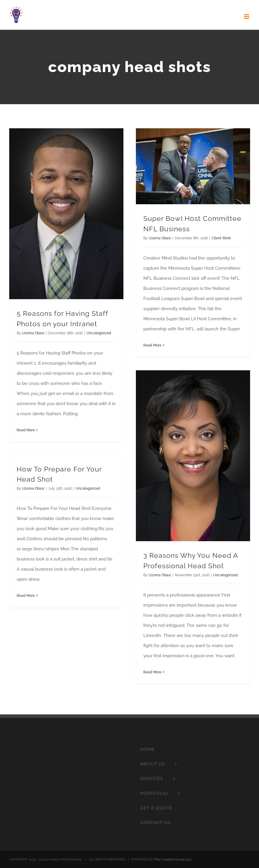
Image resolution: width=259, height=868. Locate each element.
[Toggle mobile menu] (247, 17)
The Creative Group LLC (173, 860)
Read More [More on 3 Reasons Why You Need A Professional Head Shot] (152, 672)
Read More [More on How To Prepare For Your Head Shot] (26, 596)
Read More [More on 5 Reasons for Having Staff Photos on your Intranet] (26, 430)
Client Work (221, 238)
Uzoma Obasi (33, 333)
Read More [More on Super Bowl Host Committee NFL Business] (152, 345)
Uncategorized (99, 333)
